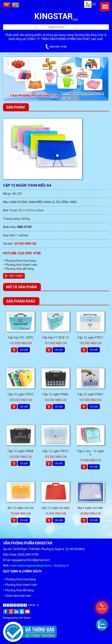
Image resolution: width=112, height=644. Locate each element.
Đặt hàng (16, 276)
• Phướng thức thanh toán (20, 265)
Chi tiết (24, 350)
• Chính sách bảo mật (17, 596)
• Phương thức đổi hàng (18, 269)
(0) (90, 4)
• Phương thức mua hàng (19, 261)
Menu (105, 7)
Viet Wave (25, 618)
